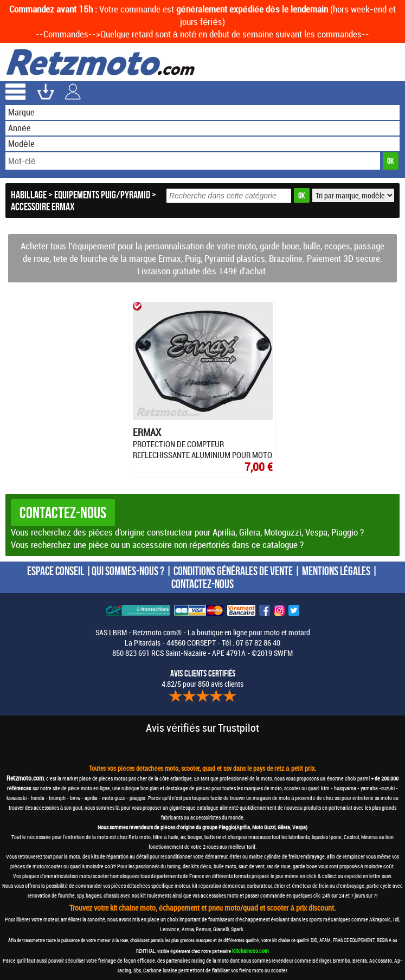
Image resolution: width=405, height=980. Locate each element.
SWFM (283, 653)
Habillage (29, 195)
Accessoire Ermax (43, 207)
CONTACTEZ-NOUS (202, 584)
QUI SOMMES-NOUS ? (128, 571)
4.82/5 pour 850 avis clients (202, 679)
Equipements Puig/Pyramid (102, 195)
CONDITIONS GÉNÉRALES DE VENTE (233, 571)
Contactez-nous (63, 512)
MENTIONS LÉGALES (336, 571)
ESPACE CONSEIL (56, 571)
